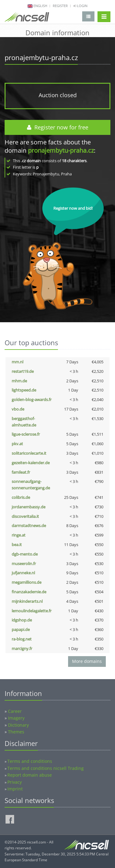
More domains (87, 661)
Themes (16, 732)
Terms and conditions (30, 761)
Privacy (15, 782)
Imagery (16, 718)
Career (15, 711)
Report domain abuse (30, 775)
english (40, 6)
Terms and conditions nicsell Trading (46, 768)
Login (80, 6)
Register (60, 6)
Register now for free (58, 127)
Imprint (15, 789)
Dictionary (18, 725)
